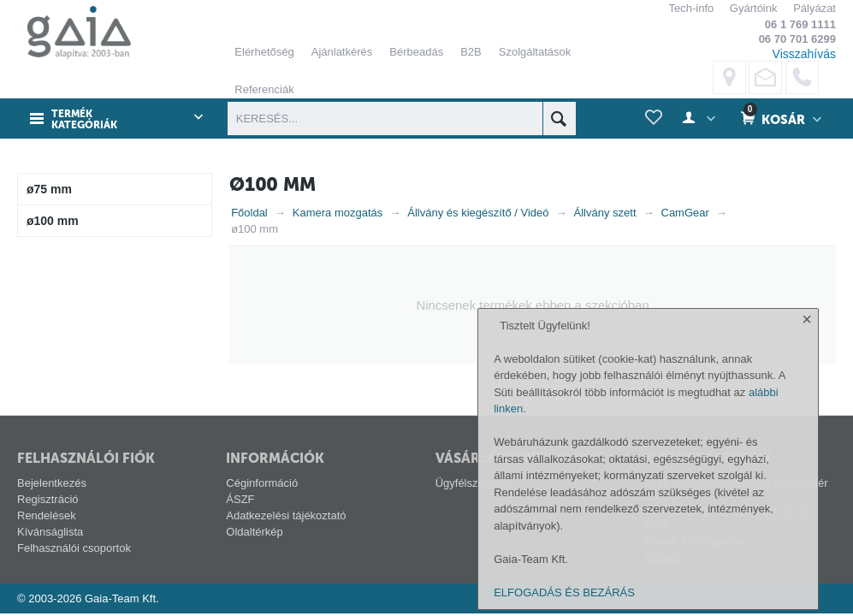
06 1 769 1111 (800, 24)
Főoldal (249, 213)
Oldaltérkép (254, 532)
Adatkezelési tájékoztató (286, 515)
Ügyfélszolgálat (473, 483)
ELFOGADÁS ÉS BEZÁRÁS (564, 592)
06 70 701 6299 (797, 39)
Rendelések (47, 515)
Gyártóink (754, 8)
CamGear (685, 213)
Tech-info (691, 8)
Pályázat (814, 8)
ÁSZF (240, 499)
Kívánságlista (50, 532)
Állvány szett (605, 213)
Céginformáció (262, 483)
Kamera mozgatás (338, 213)
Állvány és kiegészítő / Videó (478, 213)
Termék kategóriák (84, 120)
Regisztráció (48, 499)
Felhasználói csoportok (74, 548)
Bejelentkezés (52, 483)
